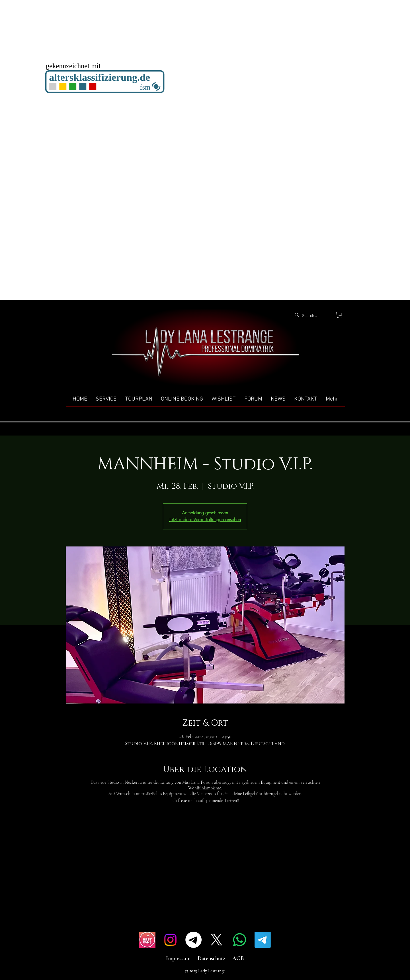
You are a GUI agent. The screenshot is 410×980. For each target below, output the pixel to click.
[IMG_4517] (147, 940)
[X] (217, 940)
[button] (339, 315)
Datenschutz (211, 958)
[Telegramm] (193, 940)
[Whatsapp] (240, 940)
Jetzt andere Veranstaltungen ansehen (205, 520)
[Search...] (312, 316)
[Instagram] (170, 940)
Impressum (178, 958)
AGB (238, 958)
